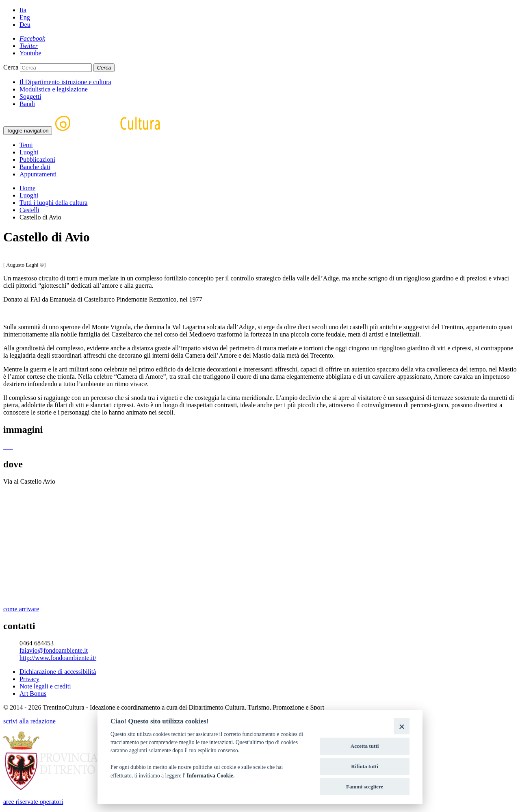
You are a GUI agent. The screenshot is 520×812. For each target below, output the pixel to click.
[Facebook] (32, 38)
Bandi (27, 104)
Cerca (11, 67)
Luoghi (29, 152)
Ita (23, 10)
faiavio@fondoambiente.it (54, 650)
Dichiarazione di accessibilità (58, 672)
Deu (25, 25)
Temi (26, 145)
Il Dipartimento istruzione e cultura (65, 82)
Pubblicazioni (37, 160)
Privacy (29, 679)
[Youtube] (30, 53)
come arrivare (21, 609)
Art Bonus (33, 694)
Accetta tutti (365, 746)
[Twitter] (29, 46)
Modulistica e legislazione (54, 89)
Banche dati (35, 167)
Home (27, 188)
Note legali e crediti (45, 686)
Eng (25, 17)
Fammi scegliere (365, 787)
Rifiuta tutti (365, 766)
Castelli (29, 210)
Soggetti (30, 97)
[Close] (402, 726)
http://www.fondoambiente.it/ (58, 658)
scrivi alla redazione (29, 721)
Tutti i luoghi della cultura (53, 203)
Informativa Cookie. (211, 776)
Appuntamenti (38, 174)
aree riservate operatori (33, 802)
